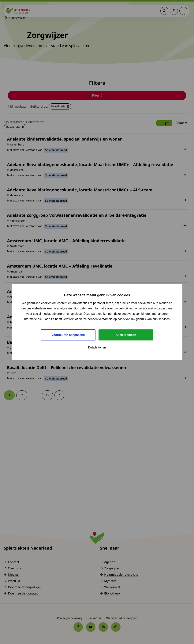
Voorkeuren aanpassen (68, 335)
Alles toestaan (126, 335)
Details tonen (97, 347)
